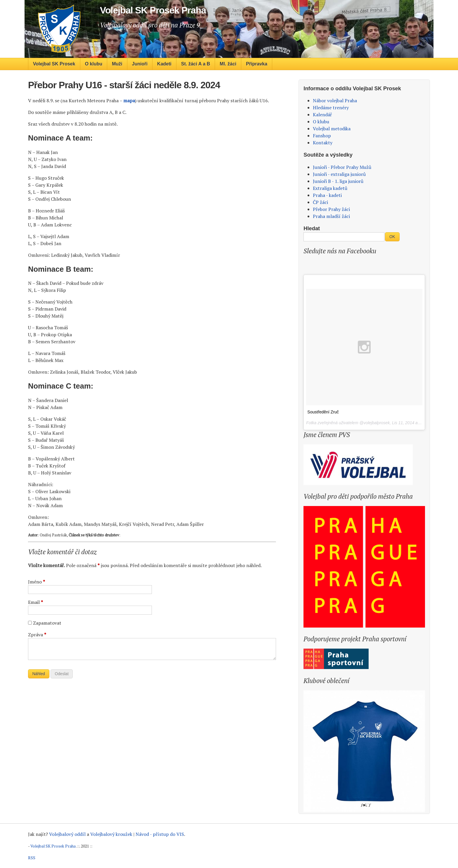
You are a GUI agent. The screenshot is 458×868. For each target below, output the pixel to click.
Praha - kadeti (327, 195)
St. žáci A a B (196, 64)
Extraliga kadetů (330, 188)
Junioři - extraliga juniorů (339, 174)
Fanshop (322, 136)
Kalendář (322, 115)
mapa (129, 101)
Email (35, 602)
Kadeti (164, 64)
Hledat (312, 228)
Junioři (140, 64)
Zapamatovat (47, 623)
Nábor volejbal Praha (335, 101)
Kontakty (323, 143)
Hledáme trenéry (331, 108)
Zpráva (37, 635)
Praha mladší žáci (331, 216)
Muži (117, 64)
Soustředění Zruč (323, 412)
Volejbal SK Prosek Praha (53, 846)
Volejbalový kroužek (111, 834)
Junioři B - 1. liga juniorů (338, 181)
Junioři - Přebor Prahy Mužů (342, 167)
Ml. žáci (228, 64)
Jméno (37, 582)
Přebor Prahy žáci (331, 209)
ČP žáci (320, 202)
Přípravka (257, 64)
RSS (32, 858)
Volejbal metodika (332, 129)
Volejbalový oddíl (67, 834)
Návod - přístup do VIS (160, 834)
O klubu (94, 64)
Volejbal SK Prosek (54, 64)
